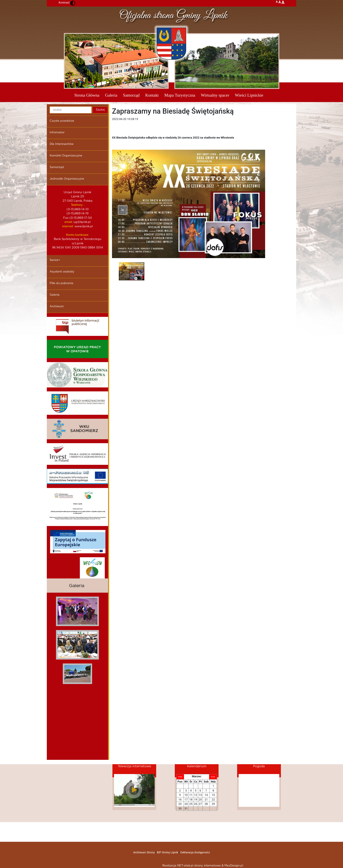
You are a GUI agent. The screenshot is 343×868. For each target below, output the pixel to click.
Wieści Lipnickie (249, 95)
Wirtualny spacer (215, 95)
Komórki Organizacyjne (66, 156)
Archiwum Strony (144, 852)
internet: (68, 227)
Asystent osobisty (62, 272)
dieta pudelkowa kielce (77, 708)
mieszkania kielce (77, 699)
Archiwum (57, 306)
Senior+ (55, 260)
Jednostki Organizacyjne (67, 179)
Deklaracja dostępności (195, 852)
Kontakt (152, 95)
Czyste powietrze (62, 121)
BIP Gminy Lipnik (167, 852)
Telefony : (78, 205)
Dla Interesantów (62, 144)
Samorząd (131, 95)
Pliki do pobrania (61, 283)
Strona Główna (87, 95)
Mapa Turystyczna (180, 95)
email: (69, 222)
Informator (57, 133)
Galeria (111, 95)
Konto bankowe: (77, 235)
